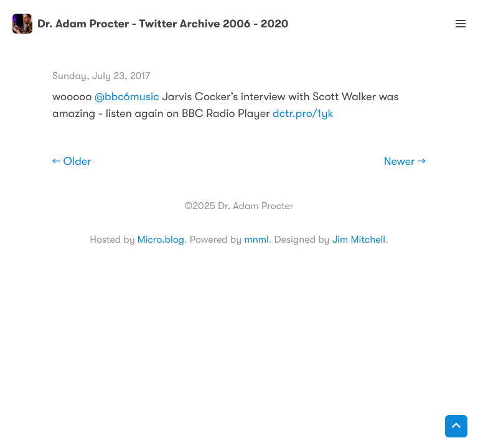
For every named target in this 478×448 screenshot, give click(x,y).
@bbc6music (127, 97)
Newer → (405, 162)
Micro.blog (161, 240)
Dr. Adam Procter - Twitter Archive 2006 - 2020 (150, 24)
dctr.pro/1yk (303, 114)
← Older (72, 162)
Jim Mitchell (359, 240)
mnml (256, 240)
